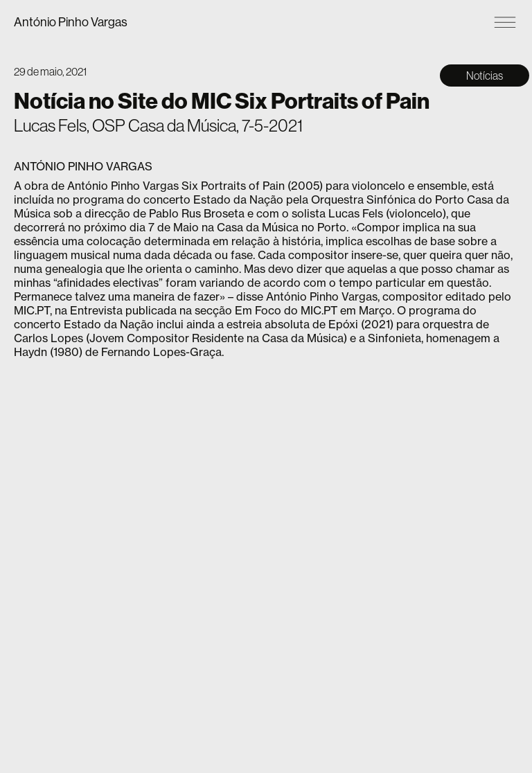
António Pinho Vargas (71, 22)
